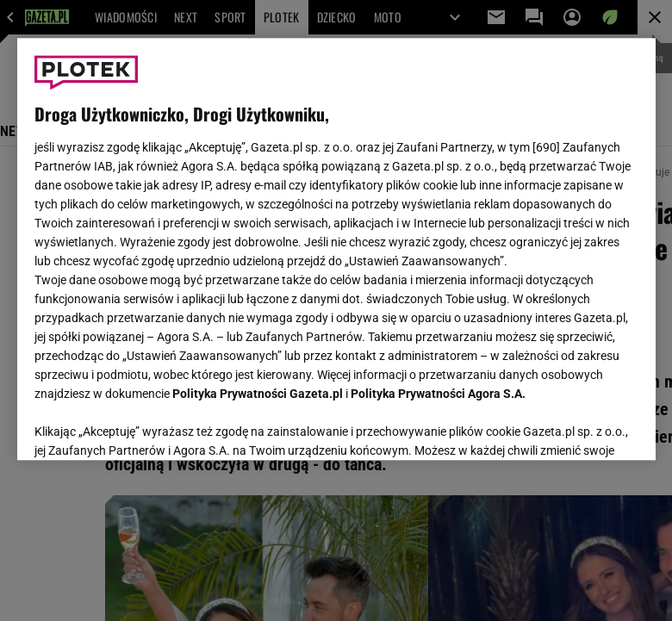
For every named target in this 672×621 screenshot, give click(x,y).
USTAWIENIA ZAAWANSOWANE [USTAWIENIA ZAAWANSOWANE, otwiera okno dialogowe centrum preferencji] (147, 425)
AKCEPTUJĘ (579, 426)
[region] (336, 249)
